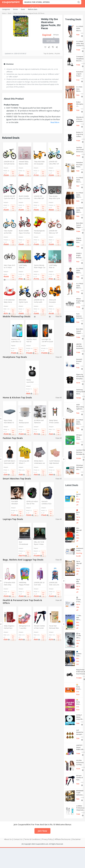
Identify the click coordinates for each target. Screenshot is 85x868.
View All (59, 357)
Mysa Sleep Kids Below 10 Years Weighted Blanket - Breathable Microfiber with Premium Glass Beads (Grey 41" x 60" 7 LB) (10, 422)
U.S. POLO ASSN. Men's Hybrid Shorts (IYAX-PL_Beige (80, 180)
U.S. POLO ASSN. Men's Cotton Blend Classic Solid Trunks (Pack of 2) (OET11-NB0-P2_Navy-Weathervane (80, 210)
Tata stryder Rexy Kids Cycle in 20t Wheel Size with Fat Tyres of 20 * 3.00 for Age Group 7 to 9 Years (55, 197)
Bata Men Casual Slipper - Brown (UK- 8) (80, 225)
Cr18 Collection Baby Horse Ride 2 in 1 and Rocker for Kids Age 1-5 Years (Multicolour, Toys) (9, 301)
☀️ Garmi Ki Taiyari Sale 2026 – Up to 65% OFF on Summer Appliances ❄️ (79, 494)
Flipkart (13, 346)
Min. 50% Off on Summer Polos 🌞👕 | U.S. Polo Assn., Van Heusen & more (79, 530)
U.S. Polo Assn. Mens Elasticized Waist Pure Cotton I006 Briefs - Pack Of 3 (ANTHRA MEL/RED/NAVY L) (80, 89)
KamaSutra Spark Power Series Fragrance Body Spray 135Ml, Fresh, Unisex (80, 74)
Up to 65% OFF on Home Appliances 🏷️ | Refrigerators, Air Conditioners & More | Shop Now (79, 582)
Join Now (42, 831)
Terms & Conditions (32, 839)
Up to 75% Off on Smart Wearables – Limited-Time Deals (79, 564)
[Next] (64, 419)
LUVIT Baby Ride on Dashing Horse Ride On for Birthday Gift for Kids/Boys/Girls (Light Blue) (54, 267)
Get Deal (51, 41)
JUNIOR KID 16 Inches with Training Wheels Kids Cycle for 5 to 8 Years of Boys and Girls (39, 301)
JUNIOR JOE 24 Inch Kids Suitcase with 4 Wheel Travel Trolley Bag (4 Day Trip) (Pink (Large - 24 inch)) (40, 584)
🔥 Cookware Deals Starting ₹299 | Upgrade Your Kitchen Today (80, 548)
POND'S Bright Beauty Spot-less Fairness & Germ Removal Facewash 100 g (80, 256)
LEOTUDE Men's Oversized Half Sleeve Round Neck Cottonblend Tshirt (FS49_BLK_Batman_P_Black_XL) (10, 462)
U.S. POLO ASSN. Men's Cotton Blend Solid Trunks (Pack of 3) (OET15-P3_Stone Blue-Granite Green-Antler (80, 422)
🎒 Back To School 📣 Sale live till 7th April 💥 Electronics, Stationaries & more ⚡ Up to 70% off (79, 512)
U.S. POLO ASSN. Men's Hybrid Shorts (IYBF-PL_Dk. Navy (80, 29)
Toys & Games (49, 53)
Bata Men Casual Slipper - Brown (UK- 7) (80, 331)
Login (23, 8)
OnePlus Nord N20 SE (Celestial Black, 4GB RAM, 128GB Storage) (32, 341)
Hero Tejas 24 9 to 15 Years (9, 266)
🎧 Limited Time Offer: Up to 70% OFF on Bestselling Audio (79, 600)
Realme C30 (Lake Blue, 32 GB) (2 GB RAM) (17, 341)
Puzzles (57, 53)
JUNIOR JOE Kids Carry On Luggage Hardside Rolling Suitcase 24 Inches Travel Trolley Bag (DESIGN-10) (55, 584)
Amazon (56, 35)
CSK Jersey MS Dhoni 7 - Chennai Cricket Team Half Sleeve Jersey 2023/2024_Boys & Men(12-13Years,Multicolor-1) (25, 462)
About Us (8, 839)
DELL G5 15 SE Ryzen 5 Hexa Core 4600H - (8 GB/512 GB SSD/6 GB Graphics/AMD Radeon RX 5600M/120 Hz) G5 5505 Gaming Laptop (39, 543)
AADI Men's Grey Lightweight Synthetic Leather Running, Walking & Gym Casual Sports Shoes (80, 407)
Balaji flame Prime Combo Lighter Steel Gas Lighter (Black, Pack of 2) (54, 422)
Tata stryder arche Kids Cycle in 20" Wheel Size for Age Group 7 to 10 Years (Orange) (9, 232)
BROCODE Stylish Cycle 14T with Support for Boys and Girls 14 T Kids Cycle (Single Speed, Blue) (24, 301)
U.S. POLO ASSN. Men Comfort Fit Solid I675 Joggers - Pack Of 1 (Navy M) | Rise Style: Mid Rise (80, 44)
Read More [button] (55, 122)
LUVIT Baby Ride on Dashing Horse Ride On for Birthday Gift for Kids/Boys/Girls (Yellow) (24, 267)
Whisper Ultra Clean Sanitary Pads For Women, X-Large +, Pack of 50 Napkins (80, 437)
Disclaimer (76, 839)
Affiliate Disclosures (62, 839)
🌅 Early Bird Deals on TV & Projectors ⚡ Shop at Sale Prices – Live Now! (79, 702)
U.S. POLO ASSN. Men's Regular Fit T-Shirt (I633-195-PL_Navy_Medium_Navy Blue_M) (80, 271)
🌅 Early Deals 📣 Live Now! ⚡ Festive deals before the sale (79, 687)
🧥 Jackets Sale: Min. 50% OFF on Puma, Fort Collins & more (79, 654)
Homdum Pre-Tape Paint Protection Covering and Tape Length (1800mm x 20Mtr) (80, 165)
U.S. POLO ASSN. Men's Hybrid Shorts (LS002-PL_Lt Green (80, 286)
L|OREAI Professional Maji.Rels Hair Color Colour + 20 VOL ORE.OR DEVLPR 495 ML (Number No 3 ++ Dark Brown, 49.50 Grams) (80, 808)
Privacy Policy (47, 839)
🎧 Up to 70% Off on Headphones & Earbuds (79, 636)
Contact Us (18, 839)
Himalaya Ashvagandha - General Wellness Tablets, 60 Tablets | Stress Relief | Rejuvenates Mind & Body (80, 467)
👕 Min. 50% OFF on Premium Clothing (79, 618)
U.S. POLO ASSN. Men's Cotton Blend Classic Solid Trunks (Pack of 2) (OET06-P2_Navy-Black (80, 195)
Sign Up (35, 8)
